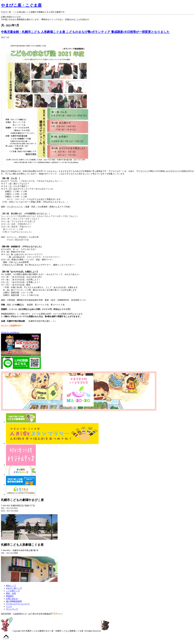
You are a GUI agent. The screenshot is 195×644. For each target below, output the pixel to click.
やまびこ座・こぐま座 (21, 5)
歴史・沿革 (11, 593)
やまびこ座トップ (14, 588)
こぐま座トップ (13, 591)
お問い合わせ (12, 599)
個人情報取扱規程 (14, 601)
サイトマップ (12, 609)
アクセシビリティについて (18, 604)
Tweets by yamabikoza (10, 332)
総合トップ (11, 586)
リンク (9, 606)
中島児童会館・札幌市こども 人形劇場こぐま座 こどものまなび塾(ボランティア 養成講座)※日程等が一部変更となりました (85, 32)
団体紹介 (10, 596)
